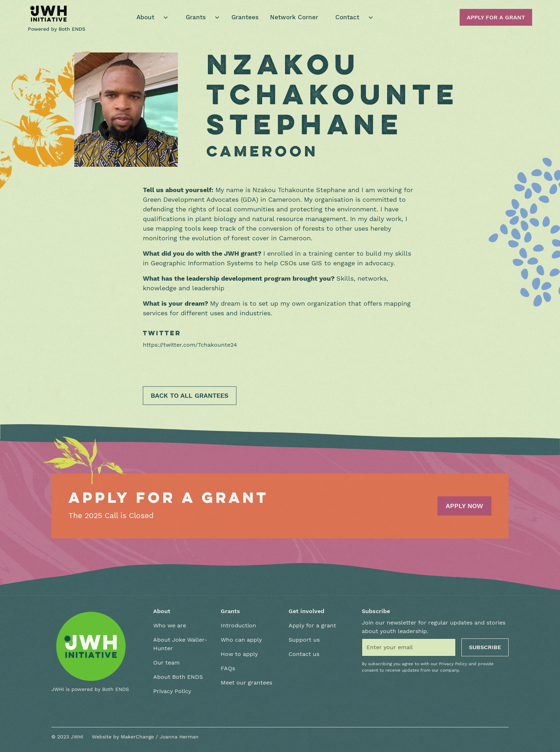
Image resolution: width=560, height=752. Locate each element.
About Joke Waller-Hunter (180, 644)
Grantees (245, 17)
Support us (304, 640)
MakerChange (137, 737)
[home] (49, 14)
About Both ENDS (178, 677)
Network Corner (294, 17)
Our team (166, 663)
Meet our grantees (246, 683)
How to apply (239, 654)
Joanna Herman (179, 737)
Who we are (170, 625)
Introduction (238, 625)
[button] (150, 17)
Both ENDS (72, 29)
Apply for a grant (312, 625)
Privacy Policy (172, 691)
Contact (347, 17)
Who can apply (241, 640)
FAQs (228, 668)
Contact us (304, 654)
